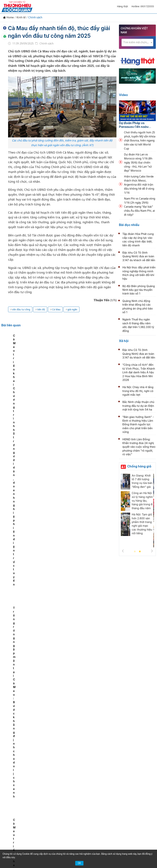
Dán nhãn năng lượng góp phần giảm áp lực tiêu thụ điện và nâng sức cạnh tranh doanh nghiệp (84, 672)
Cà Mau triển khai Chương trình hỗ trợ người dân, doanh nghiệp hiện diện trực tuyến (30, 374)
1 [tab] (135, 552)
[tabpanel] (32, 363)
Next (152, 551)
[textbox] (137, 42)
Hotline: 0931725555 (143, 6)
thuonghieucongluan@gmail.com (74, 820)
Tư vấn (67, 791)
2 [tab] (140, 552)
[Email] (34, 816)
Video (123, 95)
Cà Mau (56, 309)
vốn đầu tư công (21, 309)
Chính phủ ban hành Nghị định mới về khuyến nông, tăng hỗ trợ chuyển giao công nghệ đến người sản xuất (83, 489)
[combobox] (137, 43)
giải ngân (72, 309)
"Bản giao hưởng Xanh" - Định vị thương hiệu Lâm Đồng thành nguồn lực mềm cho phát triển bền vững (138, 424)
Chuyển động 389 (79, 785)
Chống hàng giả (139, 466)
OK (79, 863)
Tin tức (28, 785)
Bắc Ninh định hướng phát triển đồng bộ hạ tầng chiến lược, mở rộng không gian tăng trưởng (84, 525)
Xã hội (124, 341)
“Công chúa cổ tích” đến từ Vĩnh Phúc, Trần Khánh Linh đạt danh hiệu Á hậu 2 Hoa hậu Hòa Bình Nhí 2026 (139, 372)
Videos (90, 791)
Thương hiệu (56, 785)
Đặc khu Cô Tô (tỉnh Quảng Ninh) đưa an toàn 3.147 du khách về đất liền (139, 256)
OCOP (130, 785)
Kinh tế (21, 17)
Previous (123, 551)
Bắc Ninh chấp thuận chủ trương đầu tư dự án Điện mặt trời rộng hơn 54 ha (138, 406)
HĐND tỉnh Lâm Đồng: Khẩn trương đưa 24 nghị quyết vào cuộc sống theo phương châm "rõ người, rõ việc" (139, 447)
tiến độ (41, 309)
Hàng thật (123, 6)
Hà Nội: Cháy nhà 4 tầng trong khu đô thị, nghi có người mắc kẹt (138, 391)
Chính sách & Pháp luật (108, 785)
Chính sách (35, 17)
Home (8, 17)
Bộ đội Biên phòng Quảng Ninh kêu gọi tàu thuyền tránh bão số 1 (139, 290)
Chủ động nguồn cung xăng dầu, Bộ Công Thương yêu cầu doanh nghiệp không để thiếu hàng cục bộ (86, 635)
